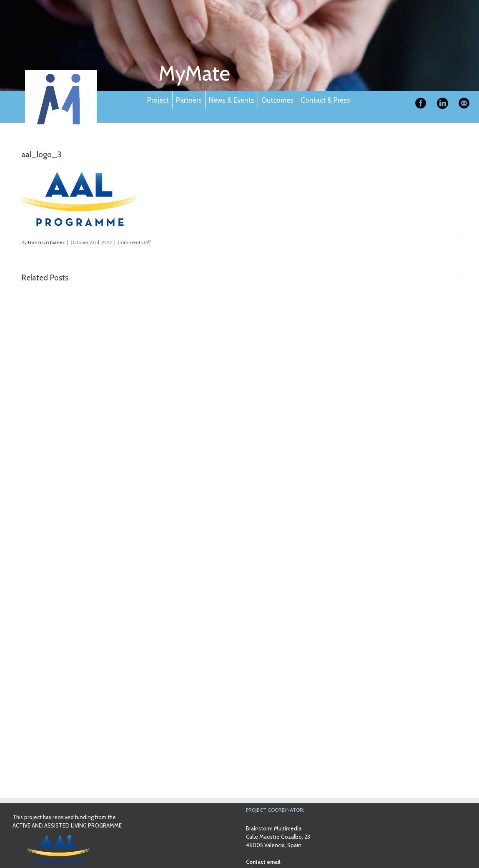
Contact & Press (325, 100)
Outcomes (277, 100)
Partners (189, 100)
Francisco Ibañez (46, 242)
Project (158, 100)
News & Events (232, 100)
